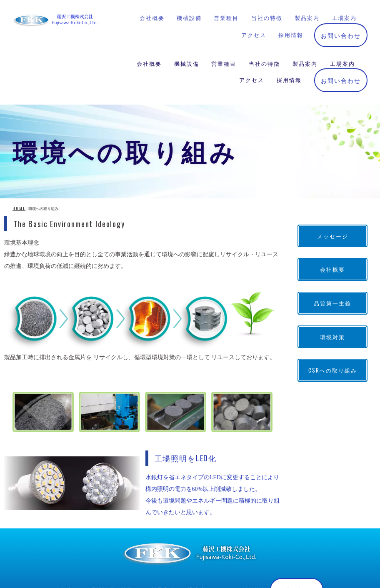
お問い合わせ (341, 33)
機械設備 (187, 17)
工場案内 (342, 17)
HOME (19, 149)
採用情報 (289, 33)
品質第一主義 (332, 243)
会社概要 (149, 17)
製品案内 (305, 17)
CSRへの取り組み (333, 311)
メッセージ (333, 176)
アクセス (252, 33)
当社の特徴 (264, 17)
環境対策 (332, 277)
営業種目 (224, 17)
